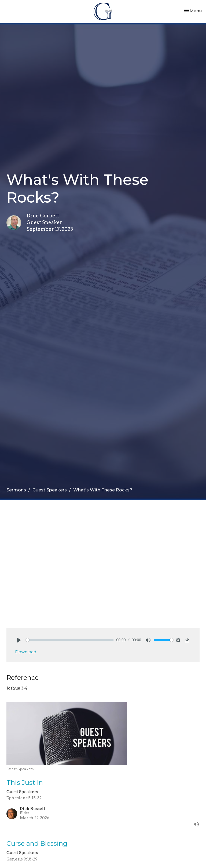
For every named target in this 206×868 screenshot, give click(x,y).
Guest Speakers (50, 490)
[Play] (19, 640)
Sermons (16, 490)
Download (26, 652)
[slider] (70, 640)
